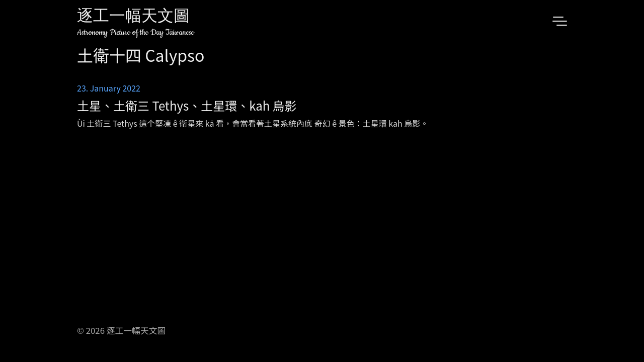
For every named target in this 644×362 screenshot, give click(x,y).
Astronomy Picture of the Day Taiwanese (136, 32)
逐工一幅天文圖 (133, 17)
